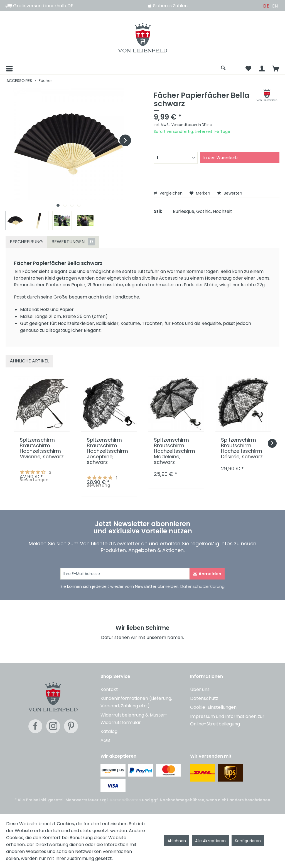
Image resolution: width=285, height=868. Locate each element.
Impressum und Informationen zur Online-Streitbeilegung (227, 720)
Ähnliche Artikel (29, 361)
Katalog (109, 731)
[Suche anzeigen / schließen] (232, 68)
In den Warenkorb (221, 158)
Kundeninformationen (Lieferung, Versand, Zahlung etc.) (136, 702)
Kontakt (109, 689)
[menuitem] (112, 69)
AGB (105, 740)
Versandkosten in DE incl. (192, 125)
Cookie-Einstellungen (213, 707)
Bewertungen (73, 242)
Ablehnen (177, 841)
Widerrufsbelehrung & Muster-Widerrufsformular (134, 719)
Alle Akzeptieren (210, 841)
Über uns (200, 689)
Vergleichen (168, 193)
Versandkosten (125, 800)
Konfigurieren (248, 841)
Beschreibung (26, 242)
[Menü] (9, 69)
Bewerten (230, 193)
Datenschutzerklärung (202, 586)
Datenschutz (204, 698)
